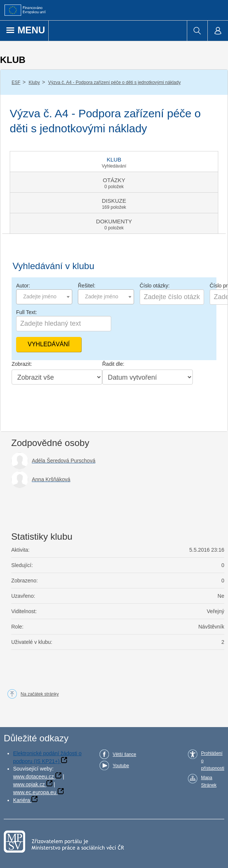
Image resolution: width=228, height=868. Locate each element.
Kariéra (22, 800)
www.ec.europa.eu (35, 792)
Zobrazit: (22, 364)
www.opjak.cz (29, 784)
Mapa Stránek (209, 781)
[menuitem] (197, 31)
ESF (16, 82)
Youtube (121, 766)
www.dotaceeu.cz (34, 777)
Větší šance (124, 754)
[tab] (114, 162)
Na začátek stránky (40, 694)
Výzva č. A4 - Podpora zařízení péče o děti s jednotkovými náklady (115, 82)
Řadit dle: (113, 364)
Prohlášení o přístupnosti (213, 761)
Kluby (34, 82)
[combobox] (44, 297)
